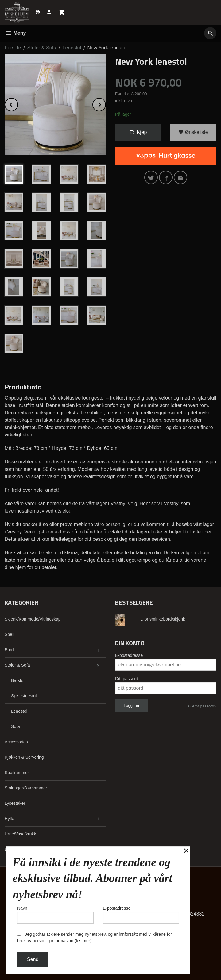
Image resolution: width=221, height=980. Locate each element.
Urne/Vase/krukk (20, 834)
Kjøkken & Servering (24, 757)
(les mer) (83, 941)
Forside (13, 48)
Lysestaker (15, 803)
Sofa (16, 726)
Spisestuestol (24, 696)
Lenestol (19, 711)
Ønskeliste (193, 132)
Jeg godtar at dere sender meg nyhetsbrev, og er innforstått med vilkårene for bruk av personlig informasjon (95, 937)
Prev (18, 104)
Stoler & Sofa (17, 665)
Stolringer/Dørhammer (26, 788)
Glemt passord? (202, 706)
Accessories (16, 742)
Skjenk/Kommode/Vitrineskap (33, 619)
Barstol (18, 680)
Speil (9, 634)
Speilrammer (17, 773)
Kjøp (138, 132)
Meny (15, 33)
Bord (9, 650)
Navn (55, 915)
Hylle (9, 819)
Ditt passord (127, 679)
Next (106, 104)
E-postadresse (129, 655)
